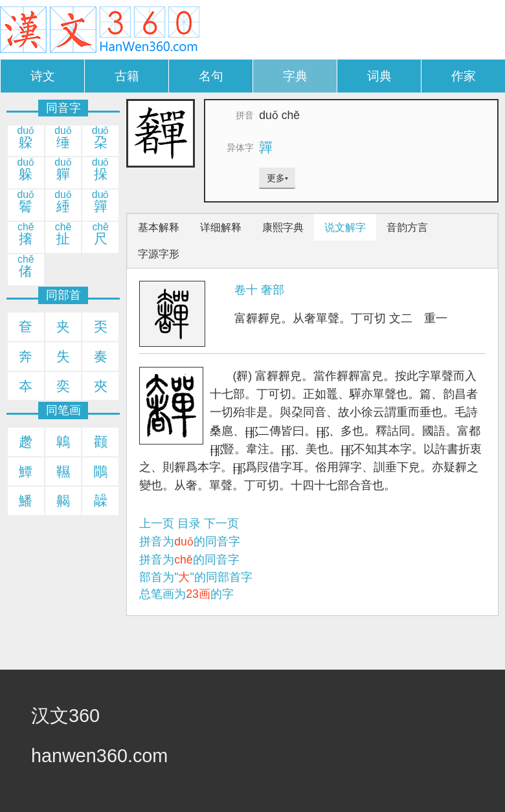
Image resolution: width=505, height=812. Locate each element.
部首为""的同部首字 (196, 577)
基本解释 (159, 227)
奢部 (273, 290)
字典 (295, 76)
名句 (211, 76)
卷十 (246, 290)
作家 (464, 76)
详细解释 (221, 227)
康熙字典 (283, 227)
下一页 (221, 523)
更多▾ (277, 178)
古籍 (127, 76)
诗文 (43, 76)
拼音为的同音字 (190, 542)
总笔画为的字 (186, 594)
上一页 (157, 523)
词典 (379, 76)
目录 (189, 523)
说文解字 (345, 227)
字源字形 (159, 254)
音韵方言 (407, 227)
